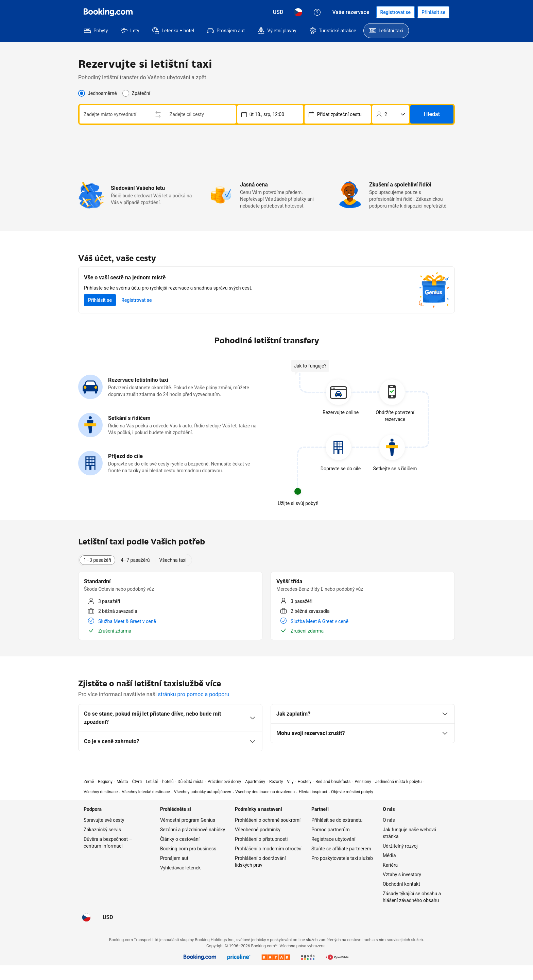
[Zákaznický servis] (317, 12)
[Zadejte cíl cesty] (154, 130)
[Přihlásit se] (433, 12)
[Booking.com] (108, 12)
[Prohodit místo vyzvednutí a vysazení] (228, 122)
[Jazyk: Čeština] (298, 12)
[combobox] (150, 113)
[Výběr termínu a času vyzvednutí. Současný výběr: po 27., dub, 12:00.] (270, 122)
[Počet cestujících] (391, 122)
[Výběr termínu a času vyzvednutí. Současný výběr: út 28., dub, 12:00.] (338, 122)
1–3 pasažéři (97, 575)
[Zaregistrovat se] (396, 12)
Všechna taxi (173, 575)
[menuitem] (96, 31)
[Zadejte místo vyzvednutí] (154, 113)
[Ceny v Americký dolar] (278, 12)
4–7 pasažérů (135, 575)
